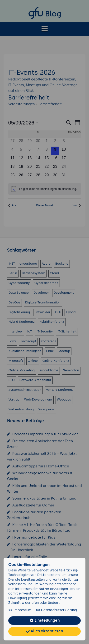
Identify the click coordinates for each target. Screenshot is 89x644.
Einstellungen (44, 621)
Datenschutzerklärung (53, 610)
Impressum (20, 610)
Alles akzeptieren (44, 631)
